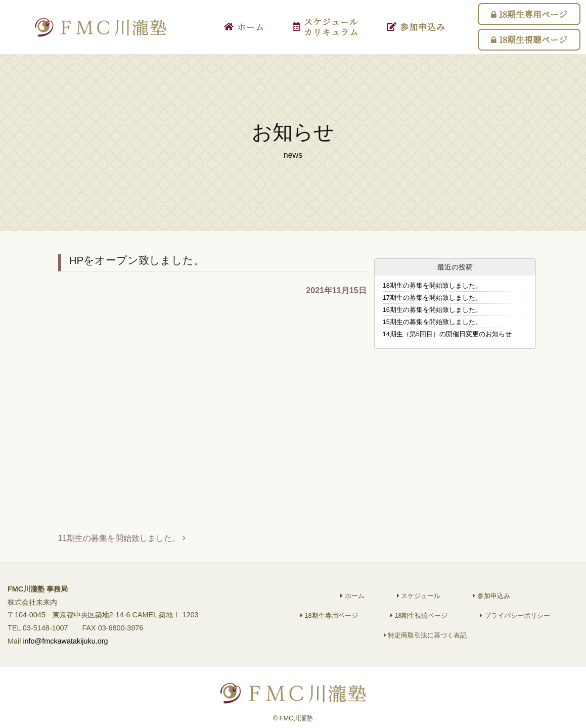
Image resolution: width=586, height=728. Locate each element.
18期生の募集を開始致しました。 (432, 285)
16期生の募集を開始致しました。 (432, 310)
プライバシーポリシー (515, 622)
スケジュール (419, 602)
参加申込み (416, 27)
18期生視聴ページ (529, 39)
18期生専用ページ (529, 14)
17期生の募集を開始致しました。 (432, 298)
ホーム (244, 27)
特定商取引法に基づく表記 (425, 642)
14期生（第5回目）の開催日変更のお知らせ (447, 334)
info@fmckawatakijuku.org (65, 648)
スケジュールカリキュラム (326, 27)
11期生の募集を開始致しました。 (122, 538)
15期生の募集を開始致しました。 (432, 322)
